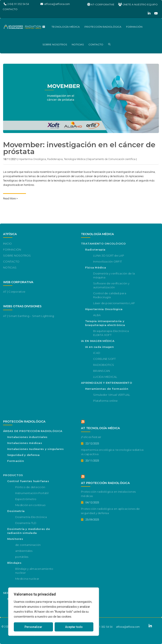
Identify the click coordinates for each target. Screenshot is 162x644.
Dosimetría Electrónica (31, 517)
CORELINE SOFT (104, 359)
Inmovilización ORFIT (107, 261)
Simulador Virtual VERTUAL (112, 395)
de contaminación (28, 545)
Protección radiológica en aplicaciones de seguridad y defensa (110, 511)
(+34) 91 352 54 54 (102, 627)
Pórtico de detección (30, 487)
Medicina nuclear (27, 579)
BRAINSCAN (102, 371)
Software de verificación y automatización (111, 285)
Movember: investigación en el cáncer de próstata (79, 148)
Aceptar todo (74, 627)
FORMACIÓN (134, 27)
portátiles (22, 557)
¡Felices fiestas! (91, 437)
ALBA (97, 315)
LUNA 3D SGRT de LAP (109, 255)
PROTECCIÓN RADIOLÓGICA (103, 27)
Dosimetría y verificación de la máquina (114, 275)
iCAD (97, 353)
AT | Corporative (14, 292)
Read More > (10, 198)
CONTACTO (96, 44)
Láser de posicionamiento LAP (114, 303)
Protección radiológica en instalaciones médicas (108, 494)
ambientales (24, 551)
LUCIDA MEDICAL (105, 377)
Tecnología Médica (75, 159)
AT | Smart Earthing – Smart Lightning (29, 316)
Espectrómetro (26, 499)
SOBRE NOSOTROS (55, 44)
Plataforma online (105, 401)
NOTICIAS (78, 44)
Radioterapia (55, 159)
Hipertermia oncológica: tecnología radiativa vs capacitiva (112, 452)
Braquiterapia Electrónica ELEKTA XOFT (111, 333)
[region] (54, 612)
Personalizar (33, 627)
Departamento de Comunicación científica (111, 159)
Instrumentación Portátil (32, 493)
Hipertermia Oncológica (32, 159)
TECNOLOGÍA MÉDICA (66, 27)
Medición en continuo (30, 505)
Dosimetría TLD (26, 523)
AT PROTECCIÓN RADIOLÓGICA (105, 483)
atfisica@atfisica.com (128, 627)
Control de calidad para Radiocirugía (110, 295)
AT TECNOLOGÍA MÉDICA (100, 428)
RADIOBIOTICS (104, 365)
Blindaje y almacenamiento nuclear (34, 571)
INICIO (8, 244)
